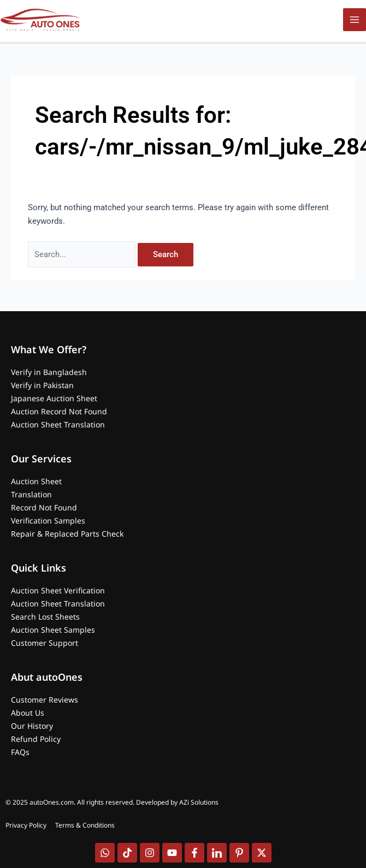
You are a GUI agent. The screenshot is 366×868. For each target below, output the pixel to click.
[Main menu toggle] (355, 20)
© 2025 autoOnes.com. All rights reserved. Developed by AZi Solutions (112, 802)
